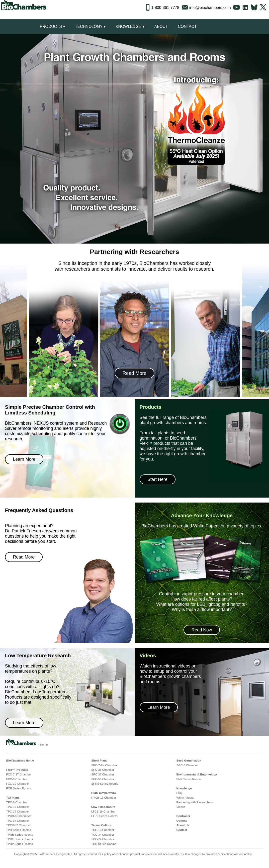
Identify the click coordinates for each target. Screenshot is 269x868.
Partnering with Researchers (194, 802)
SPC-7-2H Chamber (104, 765)
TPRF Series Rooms (19, 839)
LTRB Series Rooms (104, 816)
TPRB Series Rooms (20, 835)
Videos (181, 807)
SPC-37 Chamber (103, 774)
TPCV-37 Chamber (18, 825)
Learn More (24, 459)
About (161, 26)
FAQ (179, 793)
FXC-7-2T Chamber (19, 774)
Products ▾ (52, 26)
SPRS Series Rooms (105, 784)
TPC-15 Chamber (18, 807)
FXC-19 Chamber (18, 784)
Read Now (202, 630)
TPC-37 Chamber (18, 821)
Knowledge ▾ (130, 26)
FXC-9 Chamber (17, 779)
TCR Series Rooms (104, 844)
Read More (135, 373)
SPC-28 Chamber (103, 770)
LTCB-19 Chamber (103, 811)
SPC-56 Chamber (103, 779)
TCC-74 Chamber (103, 839)
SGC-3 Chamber (187, 765)
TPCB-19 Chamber (19, 816)
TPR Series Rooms (19, 830)
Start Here (158, 479)
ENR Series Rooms (189, 779)
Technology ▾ (90, 26)
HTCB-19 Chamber (104, 797)
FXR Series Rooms (19, 788)
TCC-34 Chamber (103, 835)
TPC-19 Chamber (18, 811)
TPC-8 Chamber (17, 802)
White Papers (185, 797)
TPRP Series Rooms (20, 844)
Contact (187, 26)
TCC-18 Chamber (103, 830)
